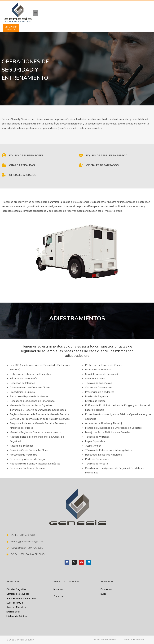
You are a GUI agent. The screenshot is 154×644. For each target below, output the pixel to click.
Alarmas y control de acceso (21, 598)
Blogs (103, 594)
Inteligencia (17, 616)
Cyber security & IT (16, 603)
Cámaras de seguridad (18, 594)
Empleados (106, 589)
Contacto (58, 596)
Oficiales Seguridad (16, 589)
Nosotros (58, 589)
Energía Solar (13, 612)
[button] (35, 13)
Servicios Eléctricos (16, 607)
